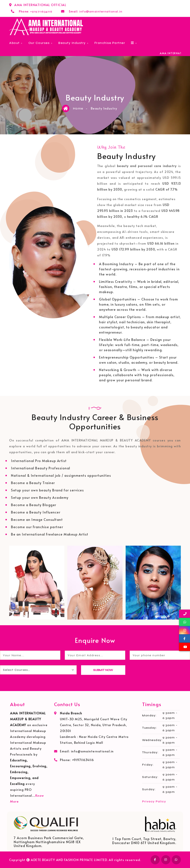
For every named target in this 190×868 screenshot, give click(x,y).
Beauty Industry (72, 43)
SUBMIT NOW (103, 670)
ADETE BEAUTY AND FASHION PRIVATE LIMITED (69, 860)
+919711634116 (41, 11)
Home (78, 109)
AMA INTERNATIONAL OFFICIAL (40, 5)
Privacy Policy (154, 801)
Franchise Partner (110, 43)
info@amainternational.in (101, 11)
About (14, 43)
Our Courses (39, 43)
